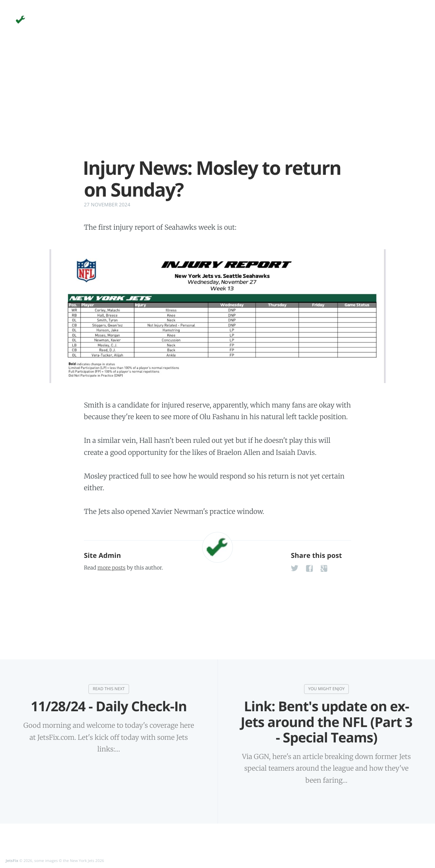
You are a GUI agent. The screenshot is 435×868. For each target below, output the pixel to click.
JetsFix (12, 860)
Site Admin (102, 556)
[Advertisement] (217, 105)
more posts (111, 568)
